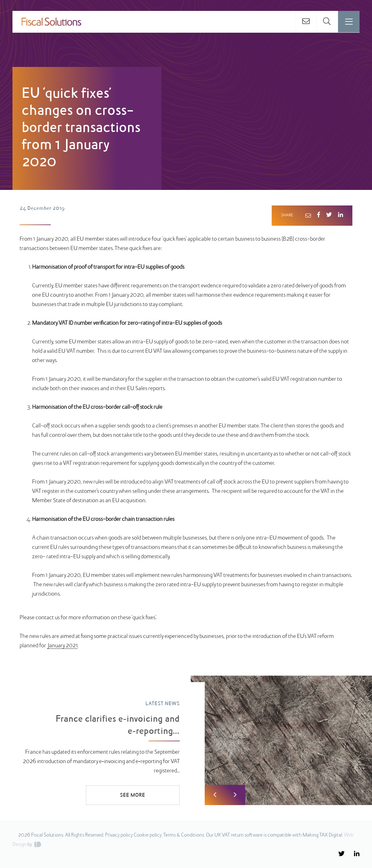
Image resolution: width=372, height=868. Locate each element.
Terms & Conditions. (184, 835)
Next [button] (235, 795)
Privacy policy (119, 835)
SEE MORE (138, 795)
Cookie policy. (148, 835)
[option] (186, 741)
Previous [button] (215, 795)
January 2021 (62, 646)
